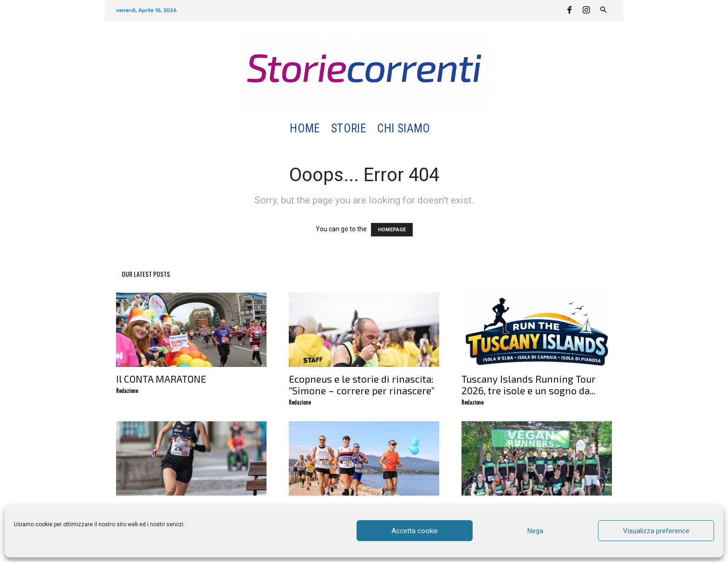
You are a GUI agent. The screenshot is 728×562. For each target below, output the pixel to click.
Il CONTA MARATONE (161, 379)
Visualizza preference (656, 531)
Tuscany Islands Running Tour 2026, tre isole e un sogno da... (529, 385)
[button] (447, 129)
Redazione (127, 391)
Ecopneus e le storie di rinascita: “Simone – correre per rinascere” (362, 385)
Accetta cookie (415, 531)
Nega (535, 531)
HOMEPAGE (392, 230)
